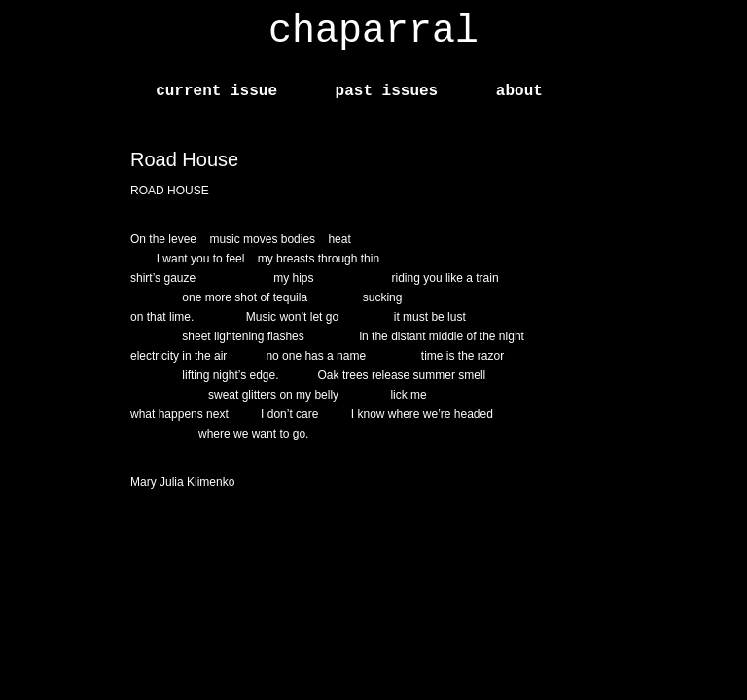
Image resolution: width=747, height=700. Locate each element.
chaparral (373, 32)
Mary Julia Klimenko (182, 482)
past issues (387, 91)
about (519, 91)
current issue (216, 91)
